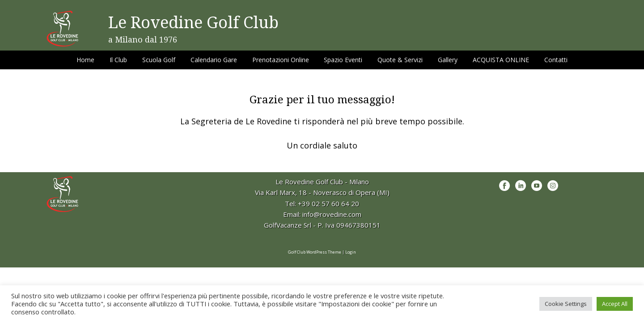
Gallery (448, 60)
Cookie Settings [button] (566, 304)
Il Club (118, 60)
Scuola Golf (159, 60)
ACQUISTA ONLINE (501, 60)
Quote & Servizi (400, 60)
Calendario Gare (214, 60)
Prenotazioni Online (281, 60)
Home (85, 60)
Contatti (556, 60)
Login (351, 252)
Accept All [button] (615, 304)
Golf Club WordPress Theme (315, 252)
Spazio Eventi (343, 60)
